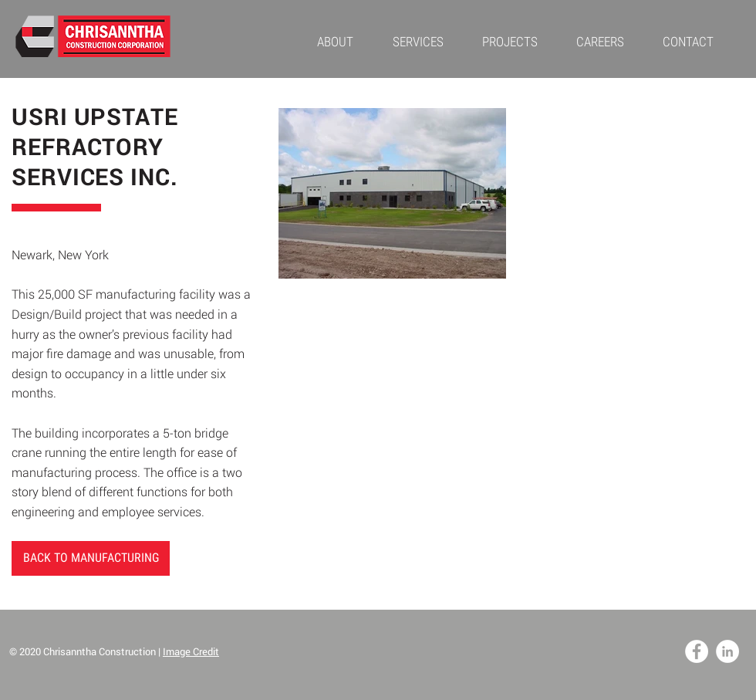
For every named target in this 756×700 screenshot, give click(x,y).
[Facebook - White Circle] (697, 651)
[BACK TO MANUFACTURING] (91, 558)
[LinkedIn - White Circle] (727, 651)
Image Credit (191, 651)
